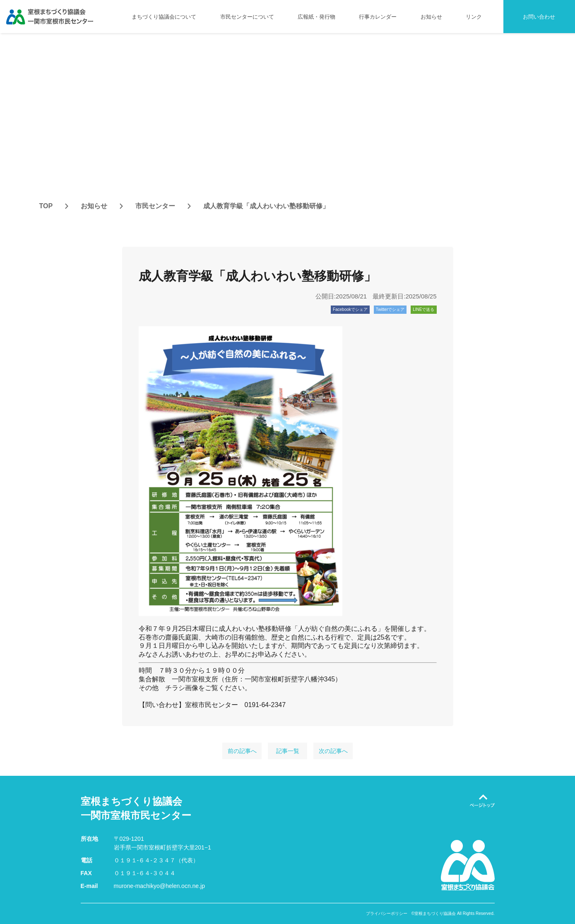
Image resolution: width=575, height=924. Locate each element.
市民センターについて (247, 17)
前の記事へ (242, 751)
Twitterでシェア (390, 309)
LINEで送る (423, 309)
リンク (474, 17)
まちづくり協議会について (164, 17)
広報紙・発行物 (316, 17)
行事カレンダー (378, 17)
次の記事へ (333, 751)
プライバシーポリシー (387, 914)
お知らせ (431, 17)
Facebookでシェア (350, 309)
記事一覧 (288, 751)
